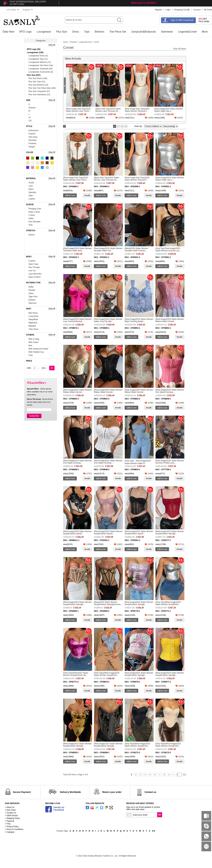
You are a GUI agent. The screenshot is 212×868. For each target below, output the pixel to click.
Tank (31, 225)
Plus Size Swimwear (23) (39, 95)
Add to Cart (70, 195)
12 (115, 126)
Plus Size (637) (34, 75)
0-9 (153, 831)
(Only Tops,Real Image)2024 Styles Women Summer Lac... (168, 250)
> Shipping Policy (12, 818)
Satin (31, 196)
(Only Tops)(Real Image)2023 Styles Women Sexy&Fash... (168, 603)
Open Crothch (35, 277)
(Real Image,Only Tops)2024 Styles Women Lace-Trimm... (78, 110)
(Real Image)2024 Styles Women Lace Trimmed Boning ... (77, 320)
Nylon (31, 189)
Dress (76, 32)
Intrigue (32, 147)
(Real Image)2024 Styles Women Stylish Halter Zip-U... (169, 110)
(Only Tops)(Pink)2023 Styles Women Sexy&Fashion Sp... (76, 674)
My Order (208, 10)
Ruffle (31, 287)
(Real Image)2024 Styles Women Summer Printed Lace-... (170, 462)
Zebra (31, 293)
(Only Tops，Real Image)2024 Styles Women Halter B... (138, 462)
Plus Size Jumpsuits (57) (39, 91)
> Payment (10, 821)
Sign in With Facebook (182, 20)
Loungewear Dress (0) (38, 56)
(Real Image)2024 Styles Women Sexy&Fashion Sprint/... (77, 533)
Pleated (32, 290)
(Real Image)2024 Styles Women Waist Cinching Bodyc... (139, 320)
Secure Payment (22, 792)
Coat (31, 355)
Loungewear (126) (35, 52)
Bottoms (100, 32)
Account (197, 10)
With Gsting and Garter (38, 349)
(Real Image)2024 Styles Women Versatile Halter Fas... (108, 250)
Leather (32, 199)
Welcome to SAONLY (144, 3)
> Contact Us (11, 813)
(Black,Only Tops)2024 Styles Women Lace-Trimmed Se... (108, 110)
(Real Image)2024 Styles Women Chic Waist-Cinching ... (170, 391)
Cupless (32, 261)
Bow (30, 346)
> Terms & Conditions (14, 829)
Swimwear (167, 32)
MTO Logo (25, 32)
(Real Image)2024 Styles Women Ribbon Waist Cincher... (170, 320)
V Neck (32, 215)
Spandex (32, 192)
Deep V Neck (34, 212)
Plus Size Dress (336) (38, 78)
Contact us (150, 792)
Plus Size (62, 32)
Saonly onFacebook (59, 809)
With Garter (33, 342)
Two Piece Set (118, 32)
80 (126, 126)
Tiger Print (33, 297)
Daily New (8, 32)
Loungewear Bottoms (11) (40, 62)
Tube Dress (33, 329)
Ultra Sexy (33, 137)
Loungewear (44, 32)
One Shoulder (34, 222)
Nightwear (33, 323)
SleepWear (33, 319)
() (92, 118)
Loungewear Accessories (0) (41, 72)
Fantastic (32, 143)
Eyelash (32, 300)
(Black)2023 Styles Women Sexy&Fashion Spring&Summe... (108, 603)
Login (168, 10)
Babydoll (32, 326)
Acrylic (31, 183)
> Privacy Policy (12, 827)
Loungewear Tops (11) (38, 59)
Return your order (112, 792)
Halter (31, 218)
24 (118, 126)
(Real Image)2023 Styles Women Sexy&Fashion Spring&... (170, 533)
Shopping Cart (181, 10)
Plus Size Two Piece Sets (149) (42, 88)
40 (122, 126)
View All (52, 45)
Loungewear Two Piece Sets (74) (41, 66)
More (205, 32)
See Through (34, 267)
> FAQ (8, 824)
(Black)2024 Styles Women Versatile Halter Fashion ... (136, 250)
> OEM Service (11, 816)
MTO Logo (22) (34, 49)
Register (159, 10)
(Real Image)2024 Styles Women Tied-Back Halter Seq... (77, 250)
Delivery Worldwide (70, 792)
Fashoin (32, 134)
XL (30, 117)
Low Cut (32, 271)
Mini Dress (33, 313)
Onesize (32, 108)
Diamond (32, 303)
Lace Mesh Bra (35, 274)
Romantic (33, 140)
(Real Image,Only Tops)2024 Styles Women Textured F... (137, 110)
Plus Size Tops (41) (37, 82)
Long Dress (33, 316)
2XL (30, 121)
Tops (87, 32)
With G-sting (34, 339)
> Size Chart (10, 810)
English (28, 10)
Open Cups (33, 264)
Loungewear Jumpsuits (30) (40, 69)
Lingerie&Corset (187, 32)
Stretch (32, 235)
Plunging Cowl (35, 209)
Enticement (33, 130)
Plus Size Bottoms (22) (38, 85)
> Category (10, 832)
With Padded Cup (36, 352)
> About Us (10, 807)
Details (87, 195)
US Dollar (13, 10)
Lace (31, 186)
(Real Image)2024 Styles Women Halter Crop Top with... (108, 320)
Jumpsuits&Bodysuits (144, 32)
